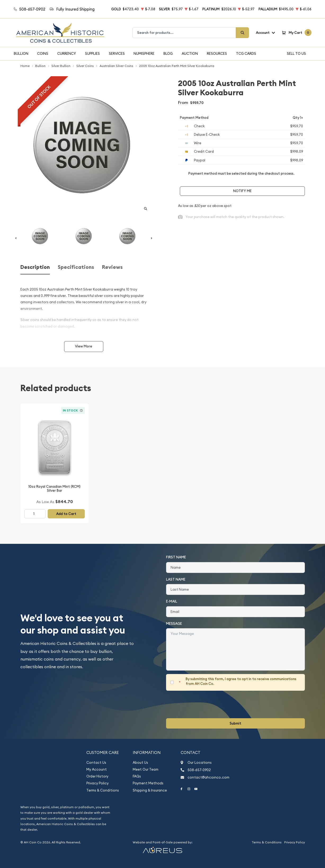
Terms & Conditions (103, 790)
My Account (97, 769)
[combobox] (184, 33)
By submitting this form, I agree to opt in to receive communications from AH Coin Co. (241, 681)
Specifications (76, 267)
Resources (217, 53)
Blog (168, 53)
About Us (140, 763)
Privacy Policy (97, 783)
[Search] (242, 33)
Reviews (112, 267)
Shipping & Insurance (150, 790)
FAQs (137, 776)
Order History (97, 776)
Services (117, 53)
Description (35, 267)
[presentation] (206, 704)
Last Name (176, 579)
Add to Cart (66, 514)
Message (174, 624)
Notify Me (242, 191)
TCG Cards (246, 53)
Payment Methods (148, 783)
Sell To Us (296, 53)
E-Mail (172, 601)
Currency (67, 53)
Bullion (21, 53)
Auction (190, 53)
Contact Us (96, 763)
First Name (176, 557)
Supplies (92, 53)
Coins (43, 53)
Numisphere (144, 53)
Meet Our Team (146, 769)
